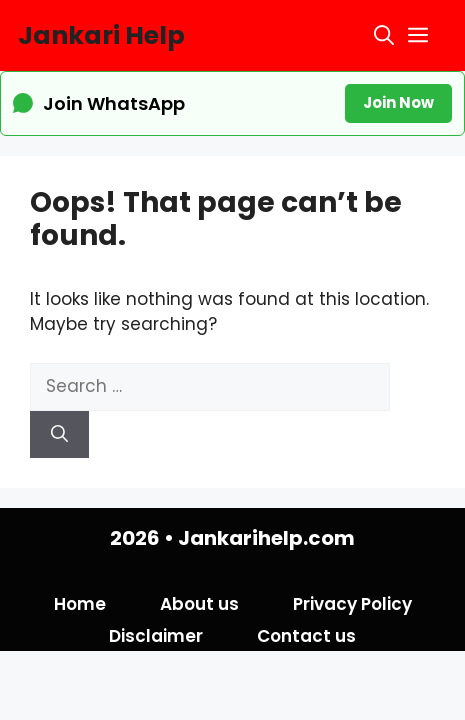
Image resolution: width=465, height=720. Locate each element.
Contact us (306, 636)
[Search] (59, 435)
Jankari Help (101, 35)
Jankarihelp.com (266, 538)
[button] (384, 35)
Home (80, 604)
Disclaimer (156, 636)
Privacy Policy (352, 604)
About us (199, 604)
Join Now (398, 102)
